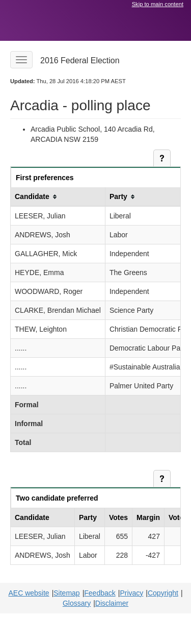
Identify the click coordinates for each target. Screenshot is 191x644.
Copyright (163, 593)
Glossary (77, 603)
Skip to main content (158, 4)
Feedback (100, 593)
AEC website (29, 593)
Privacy (131, 593)
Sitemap (66, 593)
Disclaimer (112, 603)
